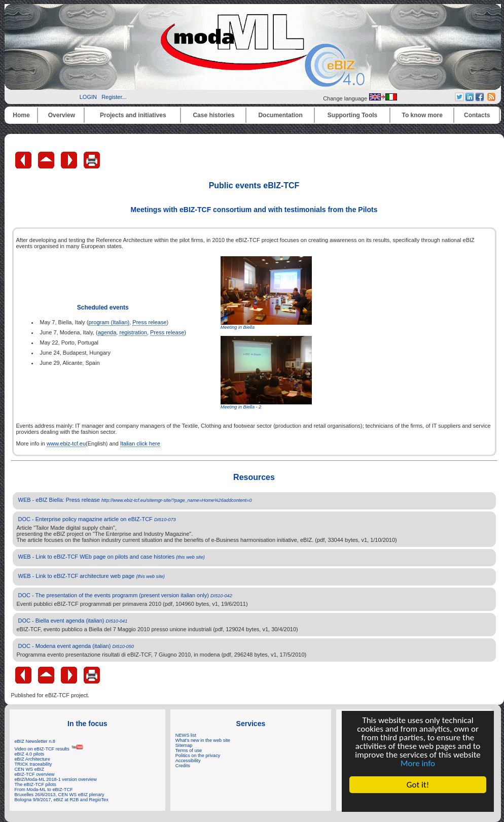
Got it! (418, 785)
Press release (149, 322)
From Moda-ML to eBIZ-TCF (44, 790)
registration (133, 332)
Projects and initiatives (133, 115)
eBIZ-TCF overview (35, 774)
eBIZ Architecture (32, 759)
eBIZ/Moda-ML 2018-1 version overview (56, 779)
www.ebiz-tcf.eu (66, 443)
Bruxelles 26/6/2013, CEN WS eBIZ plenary (60, 795)
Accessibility (188, 761)
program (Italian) (109, 322)
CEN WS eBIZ (30, 769)
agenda (107, 332)
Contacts (477, 115)
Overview (62, 115)
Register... (114, 97)
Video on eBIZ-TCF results (49, 749)
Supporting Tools (352, 115)
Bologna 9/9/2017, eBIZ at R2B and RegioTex (62, 800)
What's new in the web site (203, 740)
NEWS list (186, 735)
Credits (183, 766)
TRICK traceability (33, 764)
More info (418, 763)
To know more (422, 115)
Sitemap (184, 745)
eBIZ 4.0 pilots (30, 754)
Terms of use (189, 750)
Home (21, 115)
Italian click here (140, 443)
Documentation (280, 115)
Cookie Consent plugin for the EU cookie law (418, 802)
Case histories (213, 115)
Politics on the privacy (198, 756)
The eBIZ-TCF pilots (35, 784)
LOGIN (88, 97)
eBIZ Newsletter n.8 (35, 741)
